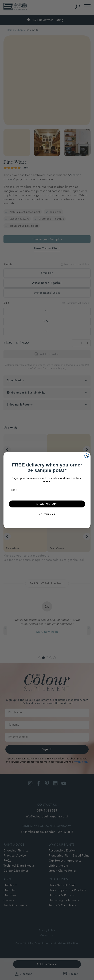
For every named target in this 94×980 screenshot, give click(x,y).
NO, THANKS (47, 514)
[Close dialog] (87, 456)
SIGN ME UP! (47, 504)
